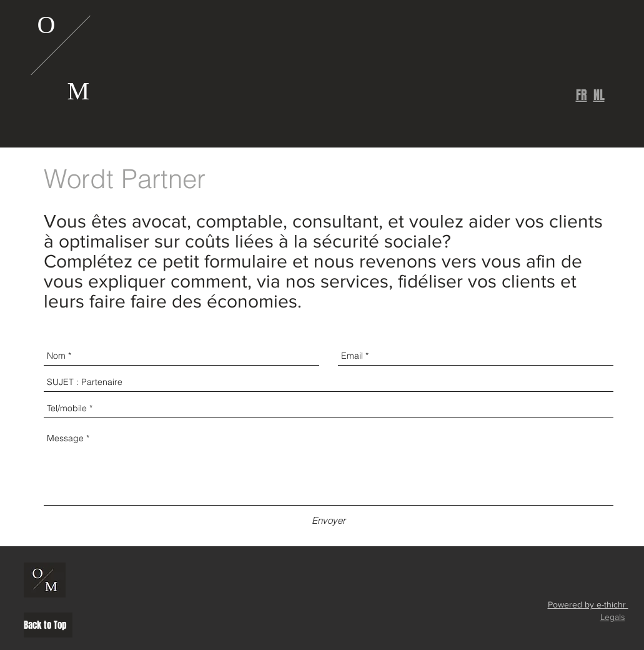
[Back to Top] (48, 625)
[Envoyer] (329, 520)
